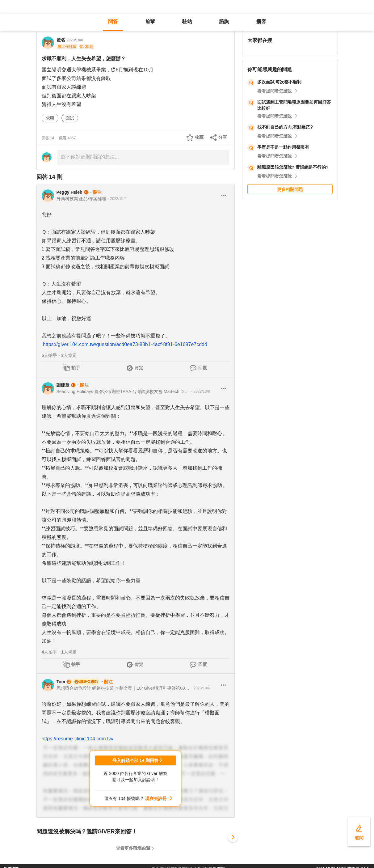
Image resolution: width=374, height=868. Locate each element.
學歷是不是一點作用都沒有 (283, 147)
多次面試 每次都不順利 (279, 82)
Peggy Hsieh (69, 192)
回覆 (203, 368)
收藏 (199, 137)
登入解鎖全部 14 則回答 (135, 760)
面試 (70, 118)
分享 (223, 137)
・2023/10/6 (116, 199)
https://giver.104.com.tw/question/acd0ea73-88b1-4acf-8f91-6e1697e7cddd (125, 344)
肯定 (139, 368)
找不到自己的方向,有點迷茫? (285, 127)
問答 (113, 21)
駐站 (187, 21)
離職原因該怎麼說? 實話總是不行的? (293, 167)
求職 (50, 118)
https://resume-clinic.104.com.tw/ (78, 739)
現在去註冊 (156, 798)
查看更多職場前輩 (133, 848)
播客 (261, 21)
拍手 (76, 368)
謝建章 (63, 385)
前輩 (150, 21)
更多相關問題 (290, 189)
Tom (61, 682)
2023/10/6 (75, 40)
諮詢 (224, 21)
